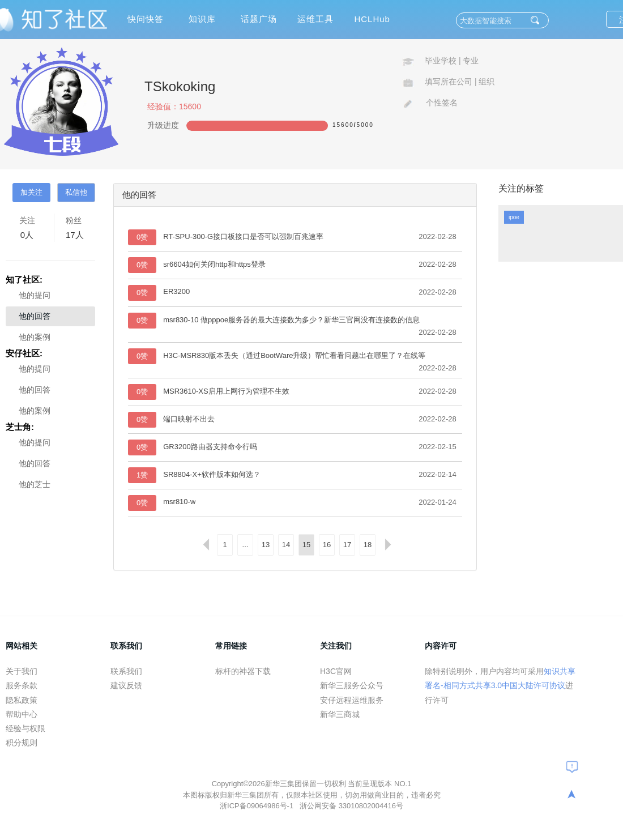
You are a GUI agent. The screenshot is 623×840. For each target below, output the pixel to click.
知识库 (202, 19)
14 (286, 545)
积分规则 (22, 743)
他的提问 (35, 295)
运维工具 (315, 19)
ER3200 (176, 291)
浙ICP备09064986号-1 (258, 806)
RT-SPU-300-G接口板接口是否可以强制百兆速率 (243, 236)
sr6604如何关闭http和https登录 (214, 264)
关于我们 (22, 671)
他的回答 (35, 316)
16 (327, 545)
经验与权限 (25, 728)
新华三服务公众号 (352, 685)
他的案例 (35, 337)
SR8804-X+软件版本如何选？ (212, 474)
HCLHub (372, 19)
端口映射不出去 (189, 419)
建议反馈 (126, 685)
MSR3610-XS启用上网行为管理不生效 (226, 391)
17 (347, 545)
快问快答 (146, 19)
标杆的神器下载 (243, 671)
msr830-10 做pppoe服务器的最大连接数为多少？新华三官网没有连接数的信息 (291, 320)
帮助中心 (22, 714)
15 (306, 545)
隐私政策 (22, 700)
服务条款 (22, 685)
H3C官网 (336, 671)
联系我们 (126, 671)
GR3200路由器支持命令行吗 (210, 447)
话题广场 (259, 19)
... (246, 545)
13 (266, 545)
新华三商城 (340, 714)
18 (368, 545)
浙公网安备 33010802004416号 (351, 806)
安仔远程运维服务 (352, 700)
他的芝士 (35, 484)
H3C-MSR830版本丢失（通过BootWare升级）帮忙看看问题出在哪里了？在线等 (294, 355)
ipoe (514, 217)
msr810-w (179, 502)
